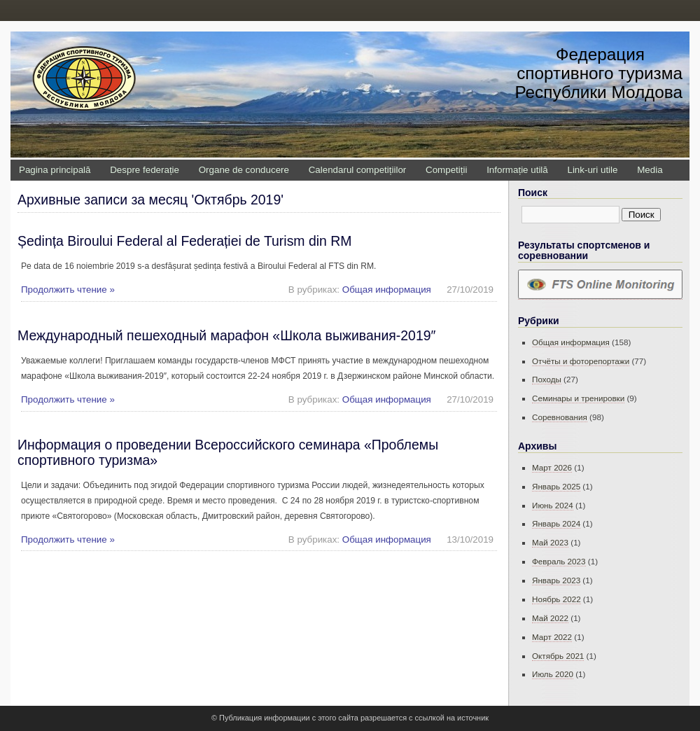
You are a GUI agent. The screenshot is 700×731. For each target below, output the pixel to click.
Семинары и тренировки (578, 398)
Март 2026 (552, 467)
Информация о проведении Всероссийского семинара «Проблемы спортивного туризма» (228, 452)
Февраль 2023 (559, 561)
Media (650, 170)
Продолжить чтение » (68, 290)
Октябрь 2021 (558, 656)
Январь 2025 (556, 486)
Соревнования (560, 417)
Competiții (446, 170)
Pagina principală (55, 170)
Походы (547, 379)
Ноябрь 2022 (556, 599)
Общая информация (387, 290)
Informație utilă (517, 170)
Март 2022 (552, 637)
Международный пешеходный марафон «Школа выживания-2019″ (226, 335)
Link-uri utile (592, 170)
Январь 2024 (556, 523)
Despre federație (145, 170)
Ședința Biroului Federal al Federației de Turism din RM (185, 241)
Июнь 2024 (553, 505)
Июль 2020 (553, 674)
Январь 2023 (556, 580)
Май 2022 (550, 618)
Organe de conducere (244, 170)
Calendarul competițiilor (358, 170)
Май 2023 (550, 542)
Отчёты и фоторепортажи (581, 361)
